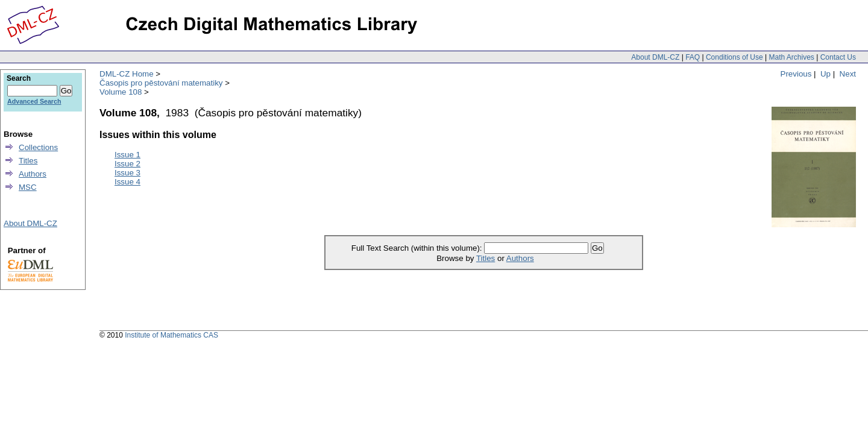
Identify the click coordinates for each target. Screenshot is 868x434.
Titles (486, 258)
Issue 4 (127, 182)
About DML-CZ (655, 57)
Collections (38, 147)
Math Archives (791, 57)
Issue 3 (127, 173)
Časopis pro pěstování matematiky (161, 83)
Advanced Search (34, 101)
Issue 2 (127, 164)
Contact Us (838, 57)
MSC (28, 187)
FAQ (693, 57)
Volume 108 (121, 92)
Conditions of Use (734, 57)
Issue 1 (127, 155)
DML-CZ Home (127, 74)
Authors (520, 258)
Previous (796, 74)
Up (826, 74)
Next (848, 74)
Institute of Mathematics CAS (171, 335)
